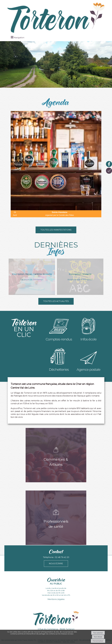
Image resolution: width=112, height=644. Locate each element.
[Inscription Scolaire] (80, 277)
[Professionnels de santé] (56, 518)
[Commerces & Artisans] (56, 455)
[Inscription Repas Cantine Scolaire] (32, 277)
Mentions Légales (56, 599)
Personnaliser (98, 641)
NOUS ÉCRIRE (56, 564)
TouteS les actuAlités (56, 301)
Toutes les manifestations (56, 230)
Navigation (19, 38)
